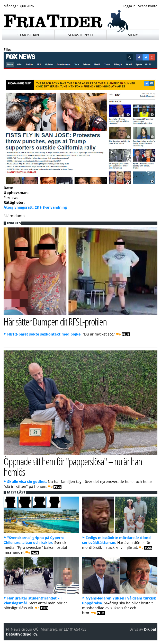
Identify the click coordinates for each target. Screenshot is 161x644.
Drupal (150, 629)
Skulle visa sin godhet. (27, 482)
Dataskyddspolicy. (22, 634)
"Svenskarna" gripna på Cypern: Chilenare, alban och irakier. (34, 540)
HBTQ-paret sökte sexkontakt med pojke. (44, 334)
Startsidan (28, 35)
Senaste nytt (81, 35)
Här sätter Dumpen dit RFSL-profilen (55, 321)
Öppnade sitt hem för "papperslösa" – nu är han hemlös (73, 466)
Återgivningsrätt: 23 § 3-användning (35, 207)
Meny (133, 35)
